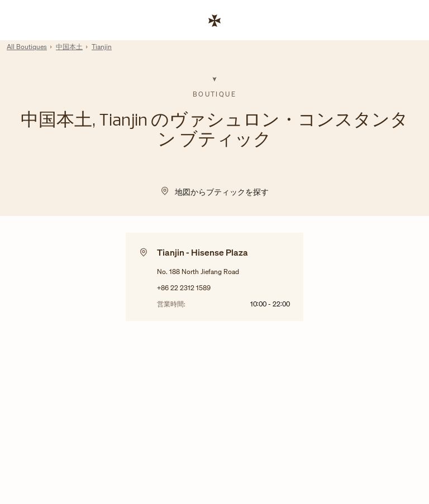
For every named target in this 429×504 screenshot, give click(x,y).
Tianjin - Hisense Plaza (202, 252)
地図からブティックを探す (222, 192)
